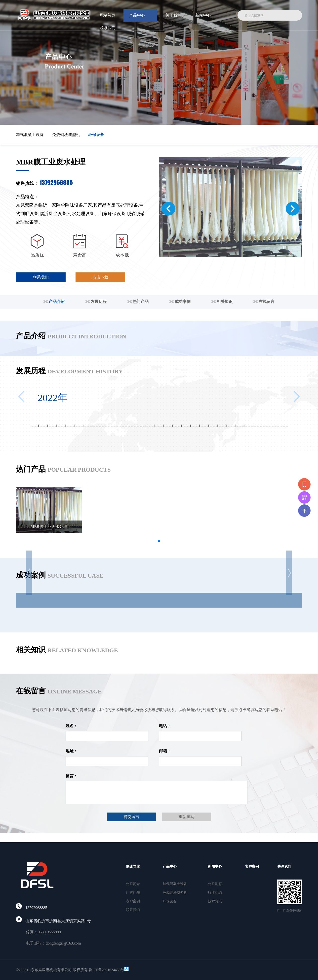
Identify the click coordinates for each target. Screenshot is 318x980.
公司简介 (133, 884)
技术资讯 (215, 901)
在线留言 (264, 302)
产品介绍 (54, 302)
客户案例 (133, 901)
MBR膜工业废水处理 (49, 527)
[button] (168, 209)
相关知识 (222, 302)
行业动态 (215, 893)
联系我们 (108, 28)
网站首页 (107, 15)
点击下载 (100, 277)
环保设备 (96, 135)
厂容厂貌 (133, 893)
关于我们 (173, 15)
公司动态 (215, 884)
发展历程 (96, 302)
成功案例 (180, 302)
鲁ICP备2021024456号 (106, 970)
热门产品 (138, 302)
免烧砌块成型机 (66, 135)
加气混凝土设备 (30, 135)
